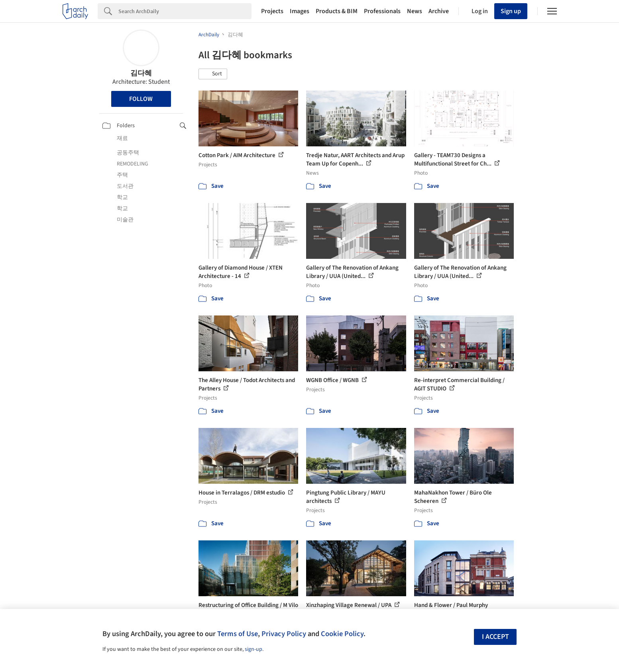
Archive (439, 11)
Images (300, 11)
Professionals (382, 11)
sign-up (253, 649)
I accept (495, 637)
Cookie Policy (342, 634)
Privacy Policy (284, 634)
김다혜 (141, 73)
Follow (141, 99)
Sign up (511, 11)
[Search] (185, 11)
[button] (213, 74)
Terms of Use (238, 634)
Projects (272, 11)
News (415, 11)
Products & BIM (337, 11)
